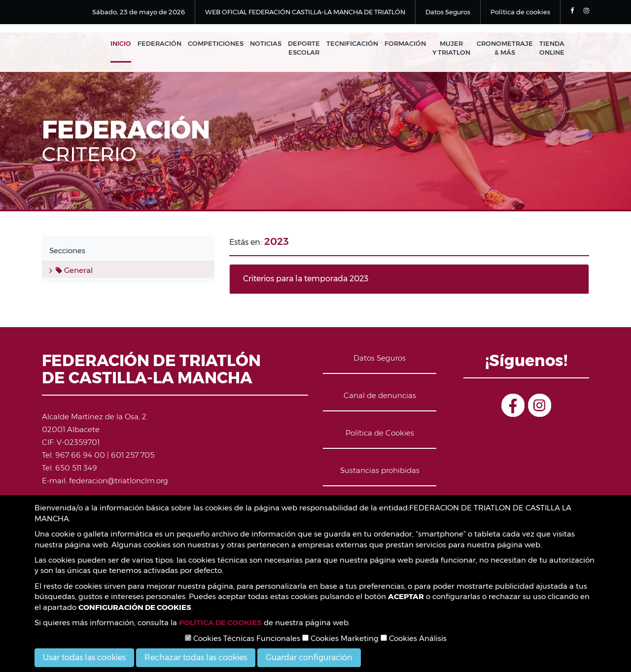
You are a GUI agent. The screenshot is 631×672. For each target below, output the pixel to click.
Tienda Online (552, 48)
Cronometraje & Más (505, 48)
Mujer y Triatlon (451, 48)
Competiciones (216, 43)
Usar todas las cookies (84, 657)
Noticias (266, 43)
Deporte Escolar (304, 48)
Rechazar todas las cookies (196, 657)
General (74, 270)
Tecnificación (352, 43)
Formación (405, 43)
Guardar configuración (309, 657)
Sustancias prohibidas (380, 470)
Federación (159, 43)
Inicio (121, 43)
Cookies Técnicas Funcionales (243, 638)
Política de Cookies (380, 433)
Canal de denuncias (380, 395)
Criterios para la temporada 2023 (306, 279)
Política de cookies (520, 12)
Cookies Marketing (340, 638)
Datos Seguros (448, 12)
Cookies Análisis (414, 638)
